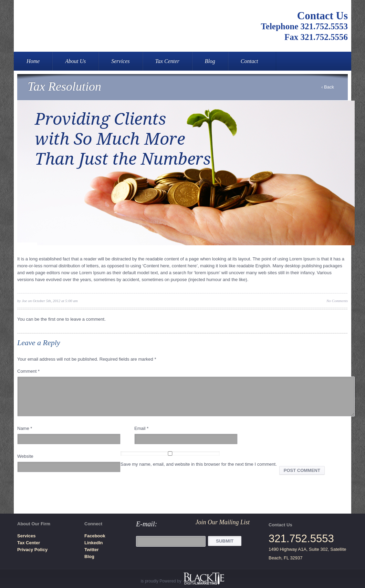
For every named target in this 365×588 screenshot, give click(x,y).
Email (141, 428)
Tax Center (167, 61)
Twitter (92, 550)
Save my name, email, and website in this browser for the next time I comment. (199, 464)
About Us (75, 61)
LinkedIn (93, 543)
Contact (249, 61)
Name (25, 428)
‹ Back (328, 87)
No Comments (337, 301)
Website (25, 456)
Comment (28, 371)
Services (120, 61)
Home (33, 61)
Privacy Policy (32, 550)
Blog (210, 61)
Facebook (95, 536)
